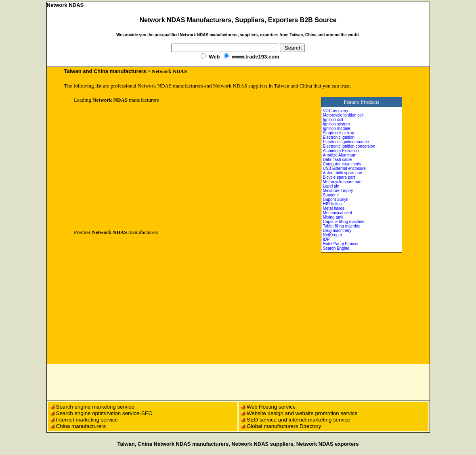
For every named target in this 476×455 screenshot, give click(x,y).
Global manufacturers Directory (284, 426)
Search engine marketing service (96, 407)
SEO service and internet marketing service (298, 420)
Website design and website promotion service (302, 413)
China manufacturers (81, 426)
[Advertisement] (142, 166)
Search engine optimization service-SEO (104, 413)
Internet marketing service (87, 420)
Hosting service (277, 407)
